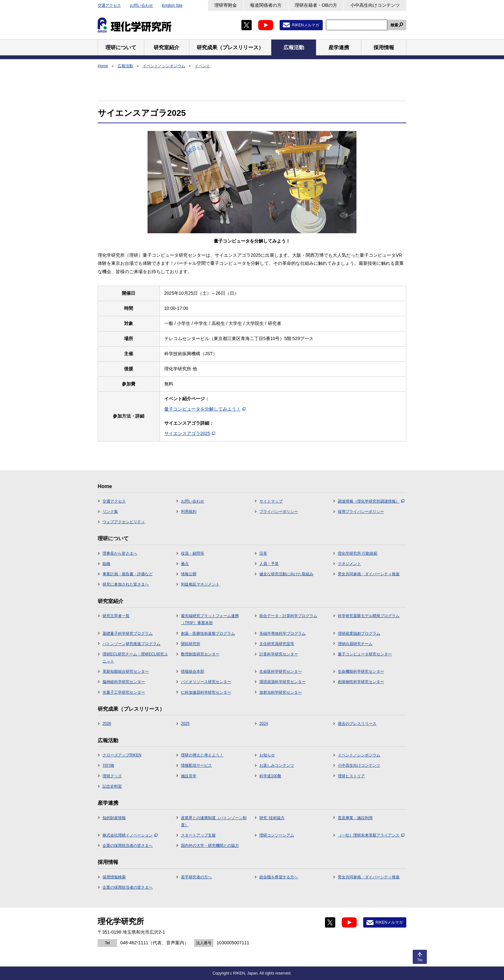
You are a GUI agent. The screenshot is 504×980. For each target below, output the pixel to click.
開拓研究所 (191, 644)
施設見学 (189, 776)
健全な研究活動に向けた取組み (286, 574)
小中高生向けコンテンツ (375, 5)
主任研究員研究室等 (277, 644)
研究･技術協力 (272, 818)
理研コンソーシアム (277, 835)
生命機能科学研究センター (361, 671)
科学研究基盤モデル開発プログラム (369, 616)
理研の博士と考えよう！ (202, 755)
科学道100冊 (270, 776)
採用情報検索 (114, 877)
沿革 (263, 553)
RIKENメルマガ (306, 25)
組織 (106, 564)
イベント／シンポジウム (164, 66)
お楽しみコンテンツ (277, 765)
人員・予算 (269, 564)
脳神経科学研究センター (124, 682)
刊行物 (108, 765)
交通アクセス (109, 5)
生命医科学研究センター (281, 671)
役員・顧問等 (193, 553)
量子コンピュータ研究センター (365, 654)
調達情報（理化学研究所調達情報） (371, 501)
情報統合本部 (193, 671)
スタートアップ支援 (198, 835)
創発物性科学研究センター (361, 682)
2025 (185, 724)
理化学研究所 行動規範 (358, 553)
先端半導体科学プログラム (283, 633)
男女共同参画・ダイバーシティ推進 (369, 574)
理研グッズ (112, 776)
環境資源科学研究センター (283, 682)
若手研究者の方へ (196, 877)
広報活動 (125, 66)
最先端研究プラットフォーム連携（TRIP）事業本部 (210, 619)
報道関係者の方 (266, 5)
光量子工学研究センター (124, 692)
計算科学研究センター (279, 654)
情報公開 (189, 574)
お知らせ (267, 755)
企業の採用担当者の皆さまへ (128, 846)
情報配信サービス (196, 765)
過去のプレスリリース (357, 724)
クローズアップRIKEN (122, 755)
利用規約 (189, 512)
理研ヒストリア (351, 776)
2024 (264, 724)
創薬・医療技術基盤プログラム (208, 633)
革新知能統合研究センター (126, 671)
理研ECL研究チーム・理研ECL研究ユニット (135, 658)
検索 (394, 25)
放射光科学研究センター (281, 692)
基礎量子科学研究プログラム (128, 633)
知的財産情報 (114, 818)
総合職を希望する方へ (279, 877)
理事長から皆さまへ (120, 553)
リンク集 (110, 512)
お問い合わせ (141, 5)
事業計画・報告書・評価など (128, 574)
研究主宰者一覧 (116, 616)
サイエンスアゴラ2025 (190, 433)
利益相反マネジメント (200, 584)
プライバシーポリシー (279, 512)
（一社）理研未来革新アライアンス (371, 835)
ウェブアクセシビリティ (124, 522)
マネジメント (349, 564)
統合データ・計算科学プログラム (288, 616)
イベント (203, 66)
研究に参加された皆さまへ (126, 584)
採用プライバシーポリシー (361, 512)
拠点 (185, 564)
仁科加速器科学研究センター (206, 692)
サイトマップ (271, 501)
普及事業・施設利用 (355, 818)
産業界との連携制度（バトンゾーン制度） (214, 821)
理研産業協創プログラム (359, 633)
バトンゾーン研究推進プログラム (131, 644)
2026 (107, 724)
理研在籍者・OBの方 (316, 5)
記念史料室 (112, 786)
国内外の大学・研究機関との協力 (210, 846)
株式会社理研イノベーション (130, 835)
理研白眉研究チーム (355, 644)
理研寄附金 (226, 5)
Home (103, 66)
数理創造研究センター (200, 654)
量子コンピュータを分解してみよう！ (205, 409)
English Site (172, 5)
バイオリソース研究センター (206, 682)
